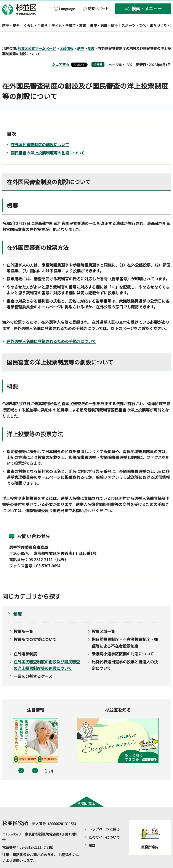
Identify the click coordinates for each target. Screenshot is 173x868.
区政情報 (66, 36)
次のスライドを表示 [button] (35, 758)
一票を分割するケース (33, 664)
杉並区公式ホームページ (37, 36)
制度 (91, 36)
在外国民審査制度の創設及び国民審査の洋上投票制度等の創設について (47, 652)
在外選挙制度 (25, 641)
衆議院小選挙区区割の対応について (123, 641)
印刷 (99, 52)
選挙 (80, 36)
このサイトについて (104, 825)
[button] (65, 9)
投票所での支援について (35, 627)
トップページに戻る (104, 816)
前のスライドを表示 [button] (21, 758)
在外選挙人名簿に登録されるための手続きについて (51, 329)
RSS (92, 833)
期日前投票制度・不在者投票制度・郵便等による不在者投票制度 (125, 630)
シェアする (61, 52)
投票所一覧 (23, 619)
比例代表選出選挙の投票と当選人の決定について (125, 652)
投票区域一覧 (103, 619)
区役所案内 (150, 835)
